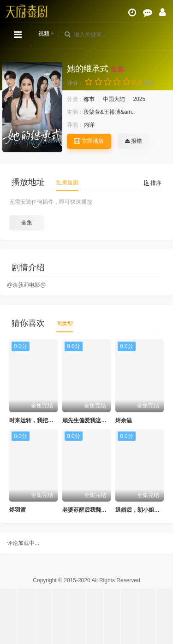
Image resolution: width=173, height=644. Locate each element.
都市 (89, 99)
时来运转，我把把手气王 (40, 420)
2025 (139, 99)
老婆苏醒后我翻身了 (87, 510)
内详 (89, 125)
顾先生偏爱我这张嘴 (87, 420)
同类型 (65, 324)
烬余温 (124, 420)
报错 (134, 141)
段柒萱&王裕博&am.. (109, 112)
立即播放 (89, 141)
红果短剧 (67, 183)
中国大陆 (114, 99)
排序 (152, 183)
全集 (27, 223)
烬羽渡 (18, 510)
